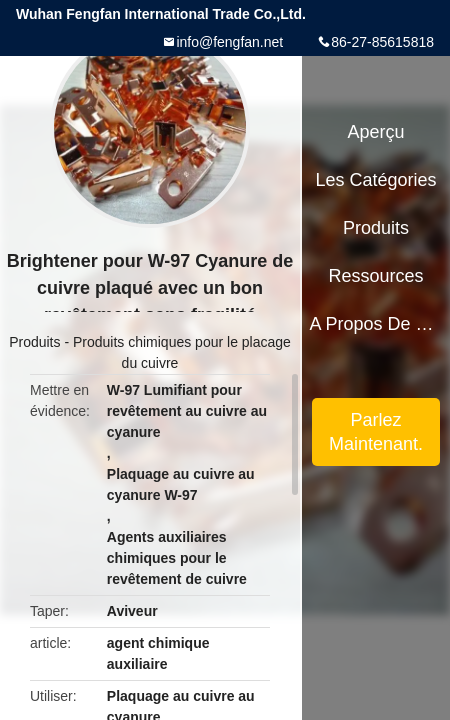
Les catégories (376, 180)
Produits (34, 342)
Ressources (376, 276)
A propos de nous (375, 324)
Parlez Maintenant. (376, 432)
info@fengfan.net (229, 42)
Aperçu (376, 132)
